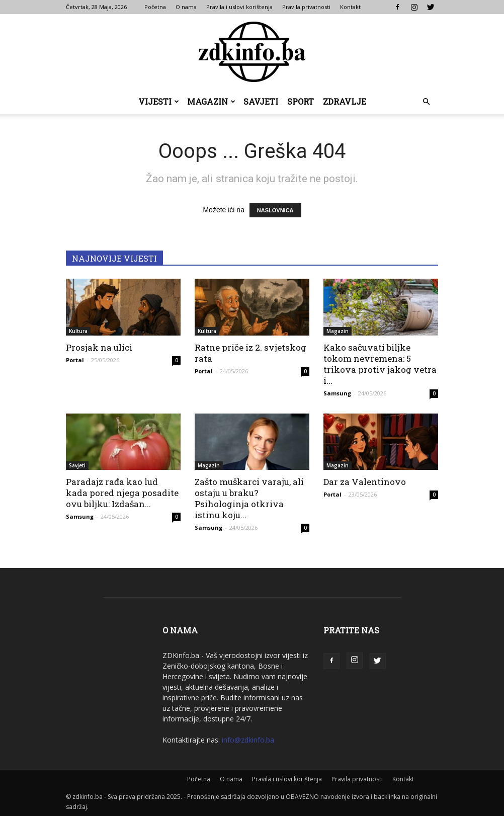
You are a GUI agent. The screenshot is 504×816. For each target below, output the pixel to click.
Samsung (337, 393)
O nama (186, 7)
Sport (301, 101)
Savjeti (261, 101)
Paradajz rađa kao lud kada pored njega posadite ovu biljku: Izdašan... (122, 493)
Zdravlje (345, 101)
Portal (75, 360)
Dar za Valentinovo (365, 482)
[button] (426, 102)
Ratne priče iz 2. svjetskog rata (250, 353)
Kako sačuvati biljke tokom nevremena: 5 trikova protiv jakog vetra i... (380, 364)
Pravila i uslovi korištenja (239, 7)
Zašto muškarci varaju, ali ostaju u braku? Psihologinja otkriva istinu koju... (249, 498)
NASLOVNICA (275, 210)
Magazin (211, 101)
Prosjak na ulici (99, 347)
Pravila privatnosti (306, 7)
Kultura (78, 331)
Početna (155, 7)
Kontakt (350, 7)
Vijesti (159, 101)
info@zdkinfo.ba (248, 740)
